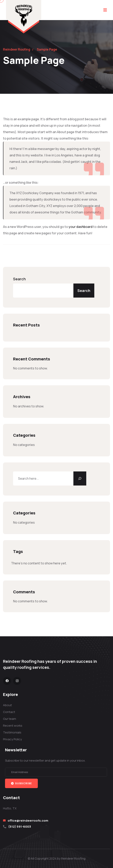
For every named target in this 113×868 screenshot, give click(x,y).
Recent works (13, 726)
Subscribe (21, 783)
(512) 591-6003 (20, 827)
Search (19, 279)
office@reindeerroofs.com (28, 821)
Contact (9, 712)
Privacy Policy (12, 739)
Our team (10, 719)
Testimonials (12, 732)
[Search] (80, 478)
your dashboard (81, 227)
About (7, 705)
